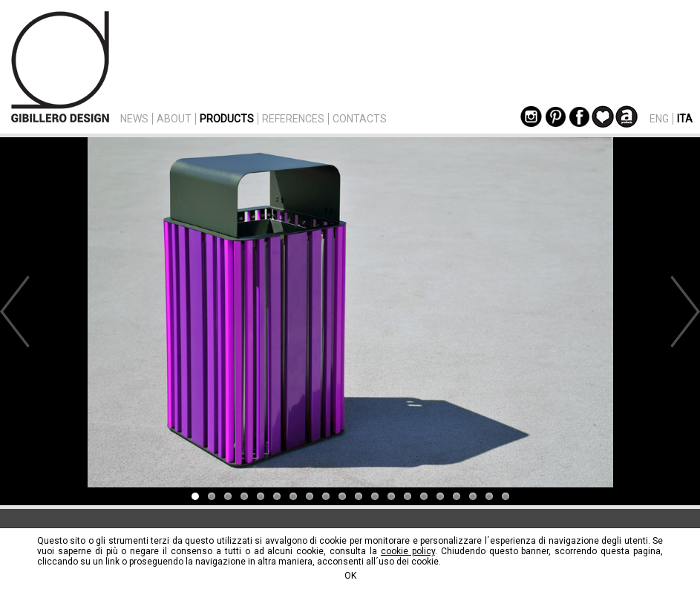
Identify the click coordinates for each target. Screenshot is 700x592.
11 (359, 496)
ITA (685, 119)
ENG (659, 119)
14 (408, 496)
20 (506, 496)
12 (375, 496)
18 (473, 496)
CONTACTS (360, 119)
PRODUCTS (227, 119)
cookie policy (408, 551)
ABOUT (174, 119)
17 (457, 496)
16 (440, 496)
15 (424, 496)
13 (391, 496)
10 (342, 496)
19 (489, 496)
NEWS (134, 119)
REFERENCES (293, 119)
